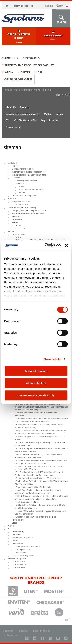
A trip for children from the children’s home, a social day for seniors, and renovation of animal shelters (40, 432)
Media (9, 72)
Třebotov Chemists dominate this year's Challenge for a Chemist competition (40, 512)
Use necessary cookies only (36, 395)
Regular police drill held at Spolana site (33, 487)
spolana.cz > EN (30, 90)
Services (16, 216)
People (15, 541)
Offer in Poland (19, 567)
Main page (8, 631)
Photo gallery (18, 520)
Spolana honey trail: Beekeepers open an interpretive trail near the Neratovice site (41, 450)
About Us (11, 58)
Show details (52, 359)
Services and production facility (29, 65)
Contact (49, 6)
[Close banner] (66, 245)
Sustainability (18, 532)
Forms (18, 225)
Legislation (17, 219)
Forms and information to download (28, 213)
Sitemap (23, 631)
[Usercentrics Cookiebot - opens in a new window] (46, 245)
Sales (22, 187)
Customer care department (31, 190)
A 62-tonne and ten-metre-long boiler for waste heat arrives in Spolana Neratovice (38, 456)
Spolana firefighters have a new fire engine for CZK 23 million (40, 438)
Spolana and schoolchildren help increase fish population (36, 414)
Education (16, 535)
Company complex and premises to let (29, 210)
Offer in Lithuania (20, 564)
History (15, 166)
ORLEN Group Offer (18, 79)
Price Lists (20, 228)
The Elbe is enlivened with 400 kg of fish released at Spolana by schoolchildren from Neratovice (39, 474)
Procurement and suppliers (24, 196)
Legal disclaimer (50, 120)
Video (14, 523)
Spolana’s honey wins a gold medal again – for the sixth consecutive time (40, 444)
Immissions (21, 553)
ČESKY (59, 6)
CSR (40, 72)
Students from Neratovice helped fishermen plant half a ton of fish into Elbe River (40, 506)
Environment (18, 544)
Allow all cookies (36, 371)
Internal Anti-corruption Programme (28, 172)
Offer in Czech (18, 561)
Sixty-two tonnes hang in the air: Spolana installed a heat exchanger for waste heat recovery (41, 462)
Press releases (19, 234)
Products (32, 58)
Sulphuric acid (22, 205)
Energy (15, 222)
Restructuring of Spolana (27, 502)
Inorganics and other (21, 202)
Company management (22, 169)
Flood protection (23, 550)
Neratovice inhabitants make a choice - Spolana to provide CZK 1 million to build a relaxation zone (41, 420)
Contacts (16, 178)
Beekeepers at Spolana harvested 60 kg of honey (38, 478)
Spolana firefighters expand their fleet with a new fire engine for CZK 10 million (39, 468)
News (18, 237)
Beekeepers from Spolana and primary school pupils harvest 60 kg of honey (39, 426)
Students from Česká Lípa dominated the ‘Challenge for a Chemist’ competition (41, 483)
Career (25, 72)
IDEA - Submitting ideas (23, 556)
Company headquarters (26, 181)
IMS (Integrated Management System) (29, 175)
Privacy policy (13, 127)
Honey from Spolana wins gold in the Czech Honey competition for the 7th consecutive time (38, 492)
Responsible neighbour (22, 538)
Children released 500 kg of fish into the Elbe (36, 517)
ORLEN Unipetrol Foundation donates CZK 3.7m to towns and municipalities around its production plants (41, 498)
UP (67, 620)
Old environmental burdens (28, 547)
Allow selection (36, 383)
